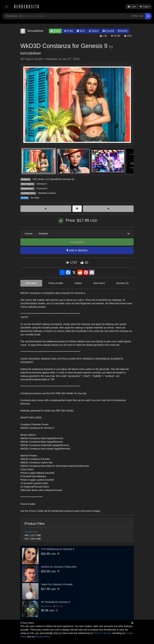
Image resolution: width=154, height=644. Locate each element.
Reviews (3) (122, 283)
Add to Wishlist (77, 250)
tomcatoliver (31, 53)
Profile (68, 31)
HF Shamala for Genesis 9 (56, 602)
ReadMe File (31, 532)
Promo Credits (56, 283)
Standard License (47, 193)
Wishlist (123, 31)
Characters (42, 188)
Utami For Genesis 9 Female (57, 584)
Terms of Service (102, 633)
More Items (99, 283)
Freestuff (108, 31)
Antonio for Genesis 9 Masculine (59, 567)
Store (81, 31)
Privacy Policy (43, 637)
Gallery (94, 31)
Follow (55, 31)
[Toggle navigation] (6, 7)
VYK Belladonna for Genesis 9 (58, 549)
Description (31, 283)
